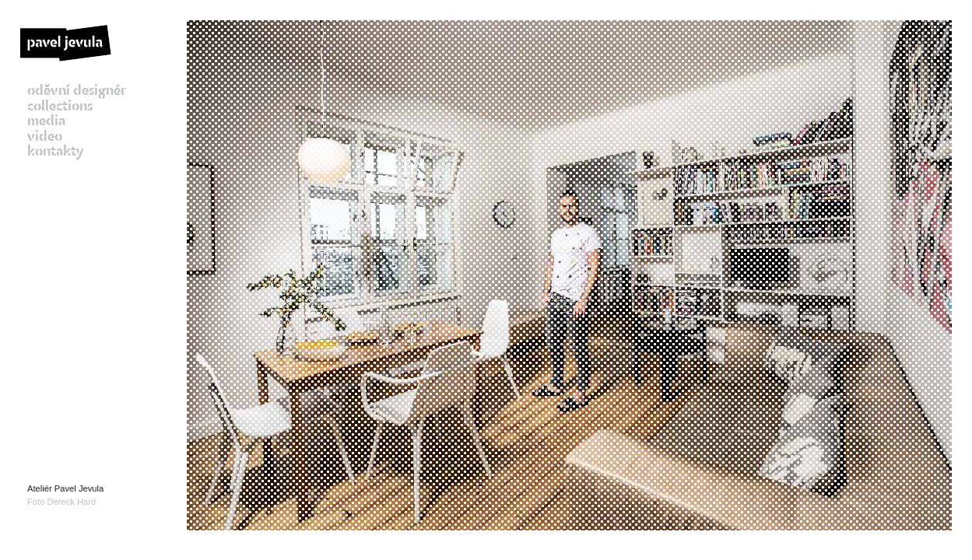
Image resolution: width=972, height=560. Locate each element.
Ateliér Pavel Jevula (65, 488)
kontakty (56, 152)
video (45, 138)
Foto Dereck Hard (61, 502)
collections (60, 107)
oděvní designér (77, 92)
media (46, 122)
